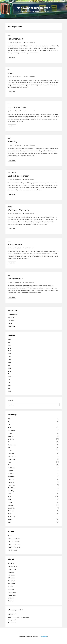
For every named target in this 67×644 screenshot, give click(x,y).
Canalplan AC (12, 620)
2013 (10, 377)
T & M (10, 514)
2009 (10, 388)
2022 (10, 351)
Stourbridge (12, 508)
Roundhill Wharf (15, 39)
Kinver (11, 73)
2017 (10, 365)
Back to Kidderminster (18, 176)
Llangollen (11, 453)
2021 (10, 354)
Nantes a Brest (12, 550)
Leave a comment (30, 42)
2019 (10, 360)
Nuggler (10, 587)
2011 (10, 383)
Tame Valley (12, 517)
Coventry (11, 436)
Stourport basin (15, 244)
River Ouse (11, 476)
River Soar (11, 479)
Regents (11, 471)
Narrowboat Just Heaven (33, 8)
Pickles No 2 (12, 589)
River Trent (11, 485)
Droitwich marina (13, 315)
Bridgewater (12, 430)
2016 (10, 368)
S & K (10, 494)
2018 (10, 362)
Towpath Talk (12, 623)
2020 (10, 357)
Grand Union (12, 445)
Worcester (11, 317)
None (10, 462)
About (10, 536)
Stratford (11, 511)
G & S (10, 442)
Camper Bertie (12, 566)
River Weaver (12, 488)
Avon (10, 422)
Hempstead (12, 320)
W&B (10, 522)
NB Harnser (12, 575)
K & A (10, 448)
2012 (10, 380)
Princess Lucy (12, 592)
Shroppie (11, 505)
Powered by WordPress (26, 636)
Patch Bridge (12, 326)
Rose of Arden (12, 595)
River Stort (11, 482)
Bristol (10, 433)
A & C (10, 419)
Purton (10, 323)
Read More (12, 57)
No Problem (12, 584)
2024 (10, 345)
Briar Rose (11, 564)
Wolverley (12, 142)
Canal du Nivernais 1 (14, 539)
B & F (10, 425)
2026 (10, 339)
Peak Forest (12, 468)
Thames (10, 520)
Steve (11, 42)
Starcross (11, 601)
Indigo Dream (12, 569)
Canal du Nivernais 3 (14, 544)
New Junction (12, 459)
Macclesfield (12, 456)
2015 (10, 371)
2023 (10, 348)
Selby (10, 499)
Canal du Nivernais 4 (14, 547)
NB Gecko (11, 572)
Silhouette (11, 598)
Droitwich (11, 439)
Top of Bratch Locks (17, 107)
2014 (10, 374)
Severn (14, 173)
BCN (9, 428)
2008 (10, 391)
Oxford (10, 465)
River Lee (11, 474)
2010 (10, 385)
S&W (9, 35)
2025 (10, 342)
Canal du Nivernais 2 (14, 542)
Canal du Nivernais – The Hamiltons (18, 617)
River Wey (11, 491)
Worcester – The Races (18, 210)
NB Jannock (12, 578)
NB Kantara (12, 581)
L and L (10, 451)
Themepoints (44, 636)
